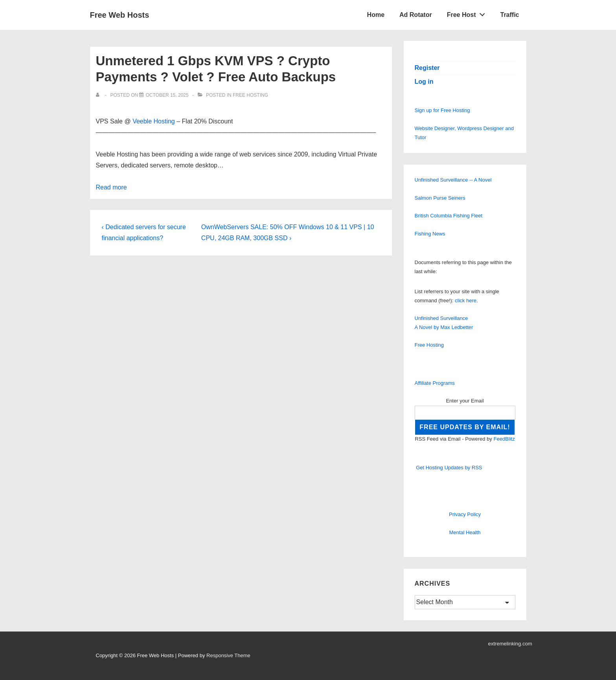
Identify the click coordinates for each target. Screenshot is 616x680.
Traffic (509, 15)
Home (376, 15)
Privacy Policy (465, 514)
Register (427, 68)
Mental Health (465, 532)
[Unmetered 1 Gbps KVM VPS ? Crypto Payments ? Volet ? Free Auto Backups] (167, 95)
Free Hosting (250, 95)
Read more (111, 187)
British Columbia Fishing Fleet (449, 216)
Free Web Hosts (120, 15)
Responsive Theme (228, 655)
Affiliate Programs (435, 383)
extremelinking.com (510, 644)
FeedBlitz (504, 439)
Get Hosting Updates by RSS (449, 468)
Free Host (468, 13)
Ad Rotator (416, 15)
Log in (424, 82)
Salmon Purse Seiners (440, 198)
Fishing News (430, 234)
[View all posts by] (99, 95)
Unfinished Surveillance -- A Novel (453, 180)
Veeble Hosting (154, 121)
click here (466, 300)
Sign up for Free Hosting (442, 110)
